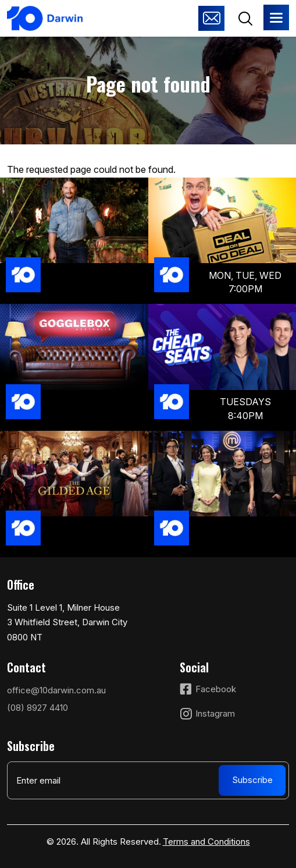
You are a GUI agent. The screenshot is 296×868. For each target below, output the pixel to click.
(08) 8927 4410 (38, 708)
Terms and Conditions (206, 842)
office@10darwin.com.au (56, 690)
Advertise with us (211, 18)
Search (245, 18)
